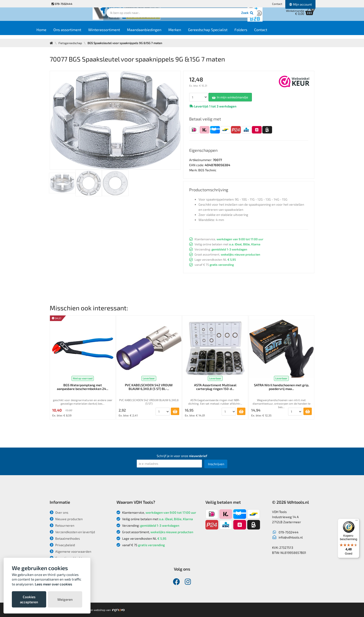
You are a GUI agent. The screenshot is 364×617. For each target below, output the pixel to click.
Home (58, 33)
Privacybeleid (62, 545)
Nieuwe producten (66, 519)
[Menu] (357, 521)
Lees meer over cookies (54, 584)
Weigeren (65, 599)
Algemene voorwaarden (70, 551)
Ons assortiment (84, 33)
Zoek (214, 17)
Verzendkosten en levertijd (72, 532)
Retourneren (62, 525)
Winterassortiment (121, 33)
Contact (277, 4)
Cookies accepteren (29, 599)
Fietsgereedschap (71, 43)
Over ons (59, 512)
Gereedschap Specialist (224, 33)
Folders (258, 33)
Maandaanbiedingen (161, 33)
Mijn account (300, 4)
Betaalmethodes (65, 538)
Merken (191, 33)
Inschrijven (216, 464)
